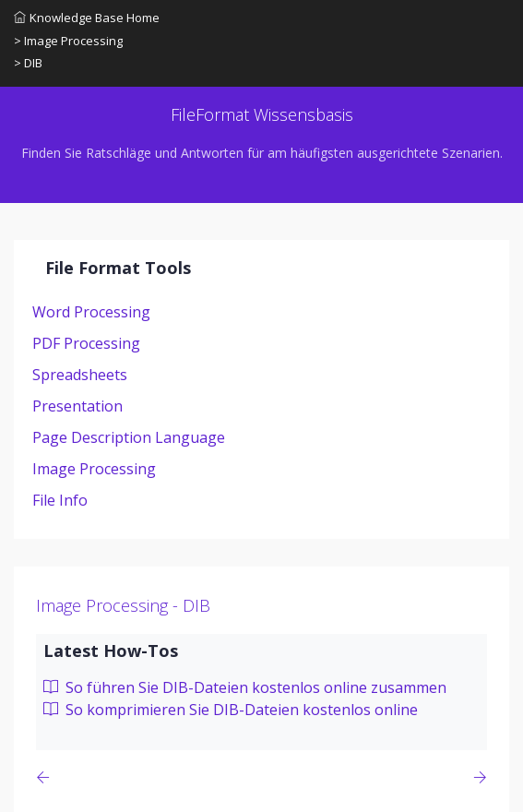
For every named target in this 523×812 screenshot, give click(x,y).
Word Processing (91, 312)
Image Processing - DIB (123, 605)
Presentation (77, 406)
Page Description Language (129, 437)
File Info (60, 500)
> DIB (28, 63)
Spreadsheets (80, 375)
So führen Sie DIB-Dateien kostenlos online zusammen (245, 687)
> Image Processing (68, 41)
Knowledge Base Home (87, 18)
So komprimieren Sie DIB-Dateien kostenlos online (231, 710)
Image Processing (94, 469)
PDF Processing (86, 343)
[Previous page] (47, 777)
